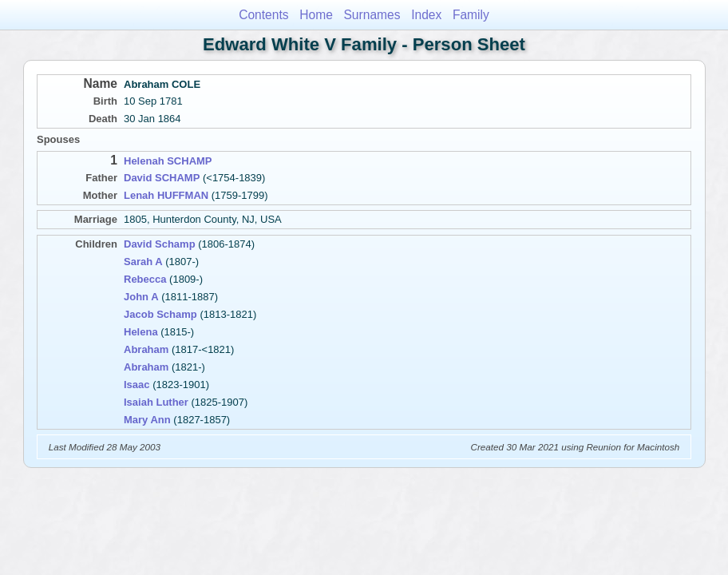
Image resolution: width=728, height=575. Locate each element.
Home (316, 15)
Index (426, 15)
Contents (263, 15)
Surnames (372, 15)
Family (471, 15)
